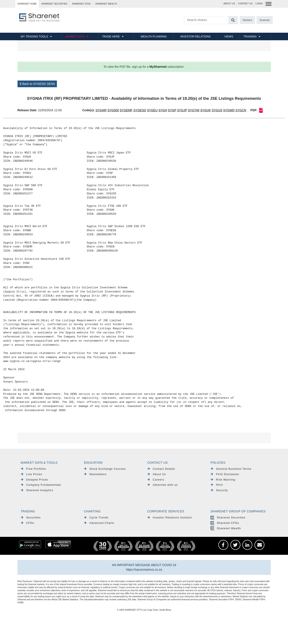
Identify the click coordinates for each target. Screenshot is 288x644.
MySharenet (158, 67)
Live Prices (32, 474)
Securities (31, 517)
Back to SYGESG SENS (37, 84)
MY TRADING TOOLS (34, 36)
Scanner (265, 20)
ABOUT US (229, 4)
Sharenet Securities (228, 517)
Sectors (247, 20)
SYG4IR (101, 110)
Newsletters (95, 474)
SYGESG (140, 110)
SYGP (172, 110)
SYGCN (241, 110)
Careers (156, 480)
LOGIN (259, 4)
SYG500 (113, 110)
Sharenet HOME (27, 4)
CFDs (27, 523)
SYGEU (152, 110)
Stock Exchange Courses (105, 469)
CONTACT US (245, 4)
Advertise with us (163, 485)
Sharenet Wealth (226, 528)
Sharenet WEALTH (106, 4)
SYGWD (229, 110)
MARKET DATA (75, 36)
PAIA (217, 485)
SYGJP (182, 110)
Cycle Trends (96, 517)
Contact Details (161, 469)
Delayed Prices (35, 480)
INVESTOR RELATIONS (195, 36)
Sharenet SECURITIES (54, 4)
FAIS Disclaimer (225, 474)
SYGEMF (126, 110)
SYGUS (217, 110)
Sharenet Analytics (37, 490)
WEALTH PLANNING (154, 36)
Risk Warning (223, 480)
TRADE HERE (111, 36)
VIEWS (229, 36)
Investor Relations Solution (170, 517)
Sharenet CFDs (81, 4)
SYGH (163, 110)
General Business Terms (231, 469)
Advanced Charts (99, 523)
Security (219, 490)
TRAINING (250, 36)
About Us (157, 474)
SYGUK (205, 110)
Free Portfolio (33, 469)
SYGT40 (194, 110)
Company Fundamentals (41, 485)
